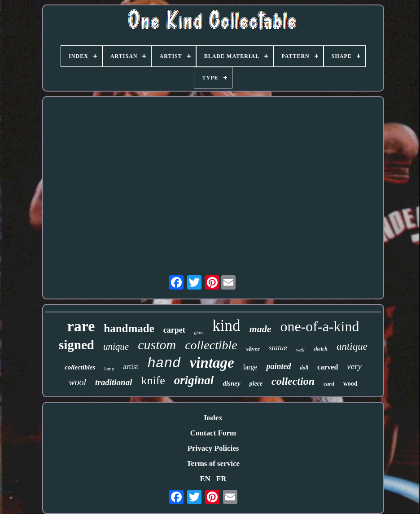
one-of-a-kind (319, 326)
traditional (114, 382)
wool (77, 382)
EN (205, 479)
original (194, 380)
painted (278, 366)
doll (304, 368)
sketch (321, 349)
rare (81, 326)
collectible (211, 345)
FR (221, 479)
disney (231, 383)
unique (116, 347)
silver (253, 349)
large (250, 367)
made (260, 329)
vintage (212, 363)
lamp (109, 369)
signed (77, 345)
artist (131, 367)
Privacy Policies (213, 448)
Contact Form (213, 433)
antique (352, 346)
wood (350, 384)
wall (300, 350)
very (354, 366)
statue (278, 348)
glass (199, 332)
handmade (129, 328)
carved (328, 367)
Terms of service (213, 463)
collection (293, 381)
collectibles (80, 367)
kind (226, 326)
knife (153, 380)
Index (213, 418)
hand (164, 363)
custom (157, 345)
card (329, 384)
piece (256, 384)
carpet (174, 330)
